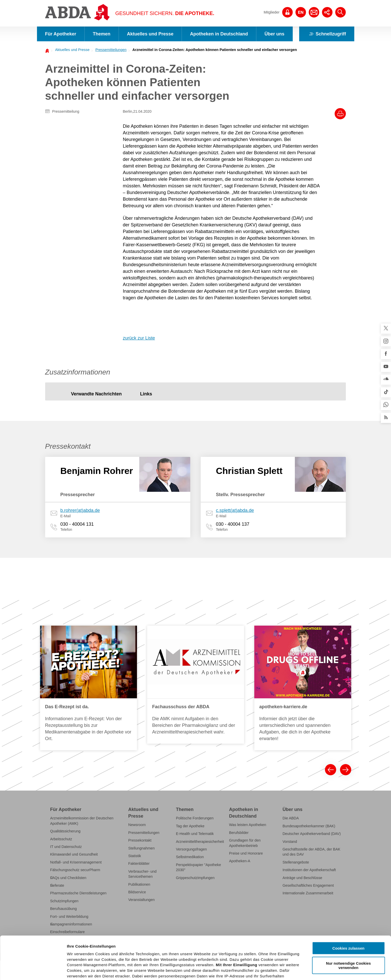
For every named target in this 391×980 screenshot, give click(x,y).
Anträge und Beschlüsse (302, 878)
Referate (57, 885)
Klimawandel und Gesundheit (74, 854)
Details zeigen (271, 970)
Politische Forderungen (195, 818)
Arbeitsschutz (61, 839)
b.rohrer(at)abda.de (80, 510)
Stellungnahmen (142, 848)
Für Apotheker (61, 34)
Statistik (135, 856)
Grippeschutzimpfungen (195, 878)
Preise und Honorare (246, 853)
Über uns (274, 34)
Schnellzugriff (327, 34)
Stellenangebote (296, 862)
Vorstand (290, 842)
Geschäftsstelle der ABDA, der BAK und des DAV (312, 852)
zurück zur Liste (139, 338)
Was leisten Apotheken (248, 825)
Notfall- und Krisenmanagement (76, 862)
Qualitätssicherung (65, 831)
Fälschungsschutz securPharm (75, 870)
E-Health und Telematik (195, 834)
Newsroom (137, 825)
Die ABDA (291, 818)
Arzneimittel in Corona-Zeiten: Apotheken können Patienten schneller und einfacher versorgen (215, 50)
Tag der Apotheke (190, 826)
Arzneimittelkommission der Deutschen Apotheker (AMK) (82, 821)
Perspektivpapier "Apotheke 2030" (199, 867)
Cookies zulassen (348, 905)
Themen (102, 34)
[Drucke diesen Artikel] (340, 114)
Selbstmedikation (190, 857)
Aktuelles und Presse (150, 34)
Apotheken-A (240, 861)
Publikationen (139, 884)
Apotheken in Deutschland (219, 34)
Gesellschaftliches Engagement (308, 885)
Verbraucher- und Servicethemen (142, 874)
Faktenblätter (139, 863)
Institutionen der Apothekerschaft (309, 870)
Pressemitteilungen (111, 50)
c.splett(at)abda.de (235, 510)
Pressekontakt (140, 840)
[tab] (96, 394)
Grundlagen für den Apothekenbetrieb (245, 843)
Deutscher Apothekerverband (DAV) (312, 834)
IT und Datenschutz (66, 847)
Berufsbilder (239, 833)
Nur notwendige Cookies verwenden (348, 922)
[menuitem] (71, 50)
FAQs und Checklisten (68, 878)
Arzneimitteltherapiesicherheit (200, 842)
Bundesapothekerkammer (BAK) (309, 826)
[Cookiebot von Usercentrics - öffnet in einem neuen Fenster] (33, 970)
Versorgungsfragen (191, 849)
